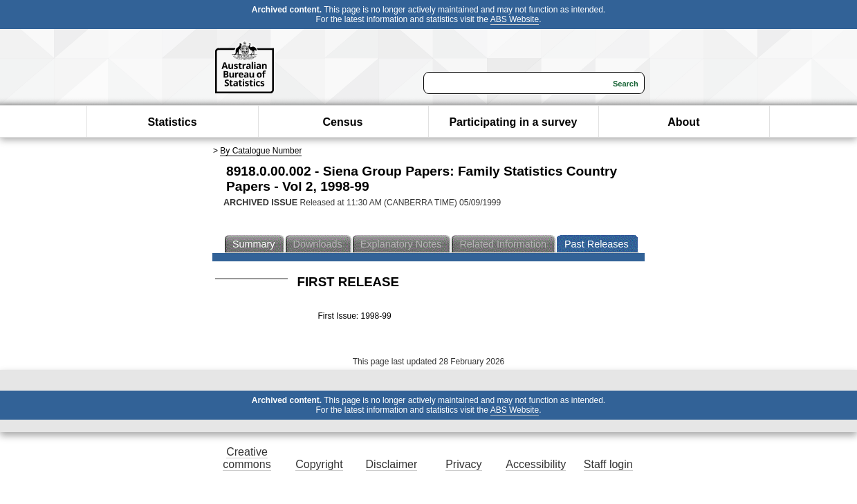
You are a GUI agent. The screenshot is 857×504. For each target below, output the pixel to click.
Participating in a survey (513, 122)
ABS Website (515, 19)
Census (343, 122)
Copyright (319, 464)
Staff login (608, 464)
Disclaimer (392, 464)
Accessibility (536, 464)
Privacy (463, 464)
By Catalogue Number (261, 151)
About (683, 122)
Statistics (172, 122)
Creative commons (247, 458)
